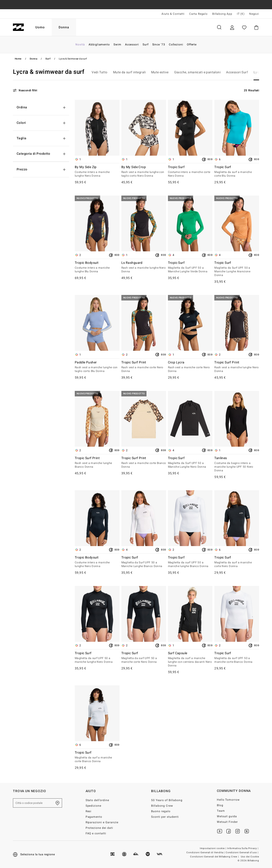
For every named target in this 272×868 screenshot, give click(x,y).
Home (18, 59)
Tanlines (237, 464)
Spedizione (94, 806)
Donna (64, 27)
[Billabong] (18, 27)
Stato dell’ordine (97, 800)
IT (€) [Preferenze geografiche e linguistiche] (241, 14)
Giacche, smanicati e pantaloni (197, 72)
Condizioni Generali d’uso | (242, 853)
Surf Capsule (190, 660)
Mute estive (160, 72)
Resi (89, 811)
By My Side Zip (97, 172)
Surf (48, 59)
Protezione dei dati (99, 828)
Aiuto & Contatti (173, 14)
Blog (220, 805)
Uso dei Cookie (250, 857)
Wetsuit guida (227, 816)
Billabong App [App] (222, 14)
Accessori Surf (237, 72)
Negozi (254, 14)
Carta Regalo (198, 14)
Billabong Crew (162, 806)
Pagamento (94, 817)
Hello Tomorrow (228, 800)
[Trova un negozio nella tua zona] (57, 803)
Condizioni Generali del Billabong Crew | (215, 857)
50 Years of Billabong (167, 800)
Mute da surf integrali (129, 72)
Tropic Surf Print (144, 367)
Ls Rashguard (144, 267)
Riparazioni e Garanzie (102, 822)
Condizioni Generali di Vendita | (206, 853)
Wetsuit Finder (227, 822)
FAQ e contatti (96, 833)
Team (221, 811)
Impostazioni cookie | (213, 848)
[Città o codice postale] (37, 803)
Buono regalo (161, 811)
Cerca (219, 27)
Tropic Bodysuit (97, 267)
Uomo (40, 27)
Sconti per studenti (165, 817)
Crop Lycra (190, 367)
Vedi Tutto (99, 72)
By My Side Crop (144, 172)
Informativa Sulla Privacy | (243, 848)
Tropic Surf (190, 172)
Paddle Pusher (97, 367)
